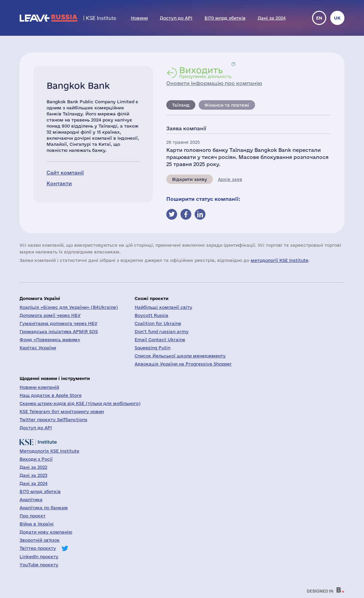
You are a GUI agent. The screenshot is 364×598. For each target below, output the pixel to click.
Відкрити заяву (190, 179)
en (319, 18)
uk (337, 18)
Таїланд (181, 105)
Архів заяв (230, 179)
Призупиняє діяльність (205, 72)
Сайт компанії (65, 173)
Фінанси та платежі (227, 105)
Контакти (59, 183)
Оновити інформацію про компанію (214, 83)
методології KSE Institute (279, 260)
